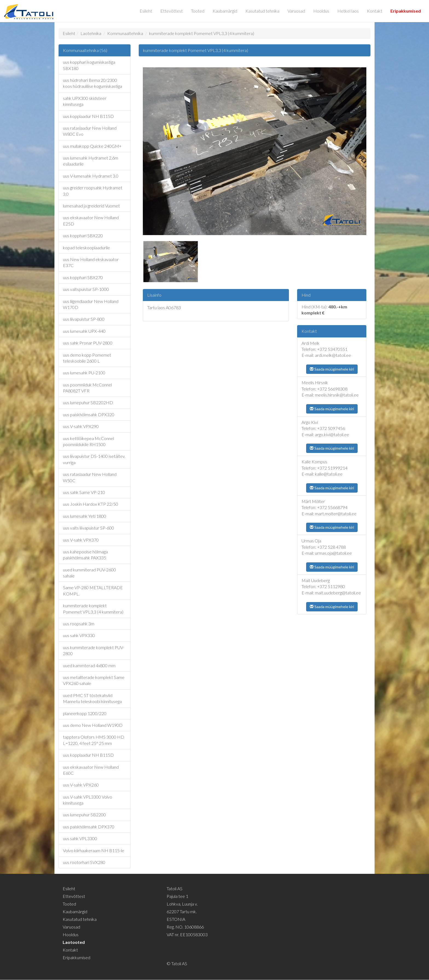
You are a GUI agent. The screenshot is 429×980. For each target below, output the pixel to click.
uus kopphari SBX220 (83, 235)
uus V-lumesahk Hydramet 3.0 (91, 176)
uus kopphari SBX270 (83, 277)
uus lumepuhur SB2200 (84, 815)
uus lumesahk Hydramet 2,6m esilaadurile (91, 161)
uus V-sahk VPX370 (81, 540)
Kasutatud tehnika (262, 11)
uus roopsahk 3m (79, 624)
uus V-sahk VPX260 (81, 785)
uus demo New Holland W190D (93, 725)
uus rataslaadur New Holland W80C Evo (90, 131)
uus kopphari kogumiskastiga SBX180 (89, 65)
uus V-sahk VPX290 (81, 426)
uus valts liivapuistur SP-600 (89, 528)
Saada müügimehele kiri (332, 369)
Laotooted (74, 942)
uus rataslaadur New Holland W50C (90, 477)
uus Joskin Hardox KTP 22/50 (91, 504)
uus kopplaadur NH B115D (88, 116)
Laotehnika (91, 33)
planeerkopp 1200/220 (85, 713)
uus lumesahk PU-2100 (84, 373)
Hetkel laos (348, 11)
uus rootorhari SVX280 (84, 862)
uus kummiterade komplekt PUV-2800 (94, 650)
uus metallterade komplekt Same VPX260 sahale (94, 680)
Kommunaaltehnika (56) (85, 50)
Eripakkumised (406, 11)
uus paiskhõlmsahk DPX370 (89, 827)
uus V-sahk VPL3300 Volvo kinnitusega (88, 800)
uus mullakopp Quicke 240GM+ (92, 146)
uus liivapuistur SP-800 (84, 319)
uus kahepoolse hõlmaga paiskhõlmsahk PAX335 (85, 555)
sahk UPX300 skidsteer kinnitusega (85, 101)
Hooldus (321, 11)
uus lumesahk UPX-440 (84, 331)
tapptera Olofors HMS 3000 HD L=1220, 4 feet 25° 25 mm (94, 740)
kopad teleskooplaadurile (86, 248)
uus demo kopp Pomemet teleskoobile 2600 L (87, 358)
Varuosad (296, 11)
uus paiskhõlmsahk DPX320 (89, 414)
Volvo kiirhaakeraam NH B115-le (94, 850)
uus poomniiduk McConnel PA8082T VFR (87, 388)
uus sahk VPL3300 (80, 838)
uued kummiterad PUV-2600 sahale (89, 573)
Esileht (146, 11)
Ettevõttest (172, 11)
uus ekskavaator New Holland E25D (91, 220)
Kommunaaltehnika (125, 33)
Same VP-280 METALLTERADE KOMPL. (93, 590)
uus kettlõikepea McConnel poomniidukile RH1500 (89, 441)
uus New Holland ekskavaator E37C (91, 262)
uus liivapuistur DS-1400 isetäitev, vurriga (94, 459)
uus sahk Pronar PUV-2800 (88, 343)
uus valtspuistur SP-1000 (86, 289)
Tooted (198, 11)
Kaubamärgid (225, 11)
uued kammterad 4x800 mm (89, 665)
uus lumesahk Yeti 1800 (85, 516)
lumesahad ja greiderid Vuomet (91, 206)
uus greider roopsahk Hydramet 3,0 (93, 191)
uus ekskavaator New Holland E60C (91, 770)
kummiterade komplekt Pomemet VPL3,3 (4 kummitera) (202, 33)
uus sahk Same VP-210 (84, 492)
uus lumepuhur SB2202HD (88, 402)
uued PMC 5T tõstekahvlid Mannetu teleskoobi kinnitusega (92, 698)
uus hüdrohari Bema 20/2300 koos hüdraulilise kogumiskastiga (92, 83)
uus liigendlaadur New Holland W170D (91, 304)
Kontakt (375, 11)
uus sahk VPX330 (79, 635)
